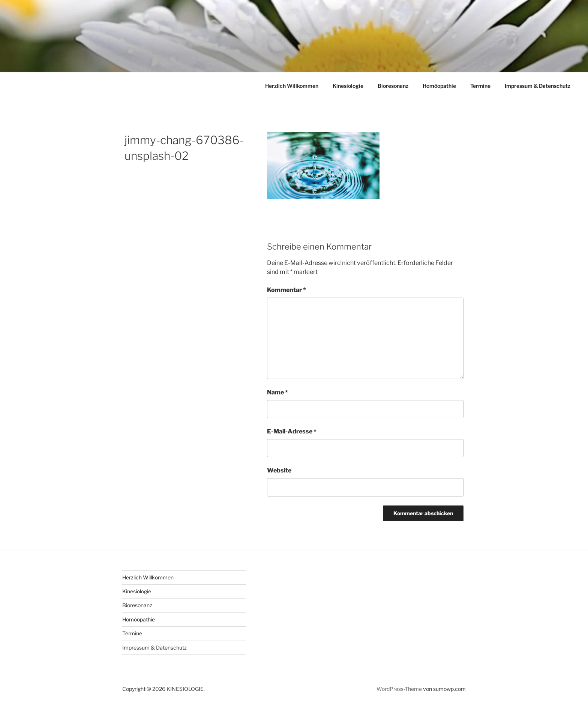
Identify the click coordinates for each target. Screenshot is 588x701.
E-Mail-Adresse (292, 431)
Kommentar (286, 290)
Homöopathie (439, 86)
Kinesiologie (348, 86)
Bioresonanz (393, 86)
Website (279, 470)
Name (277, 392)
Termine (480, 86)
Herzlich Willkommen (292, 86)
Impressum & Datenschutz (538, 86)
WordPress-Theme (399, 689)
